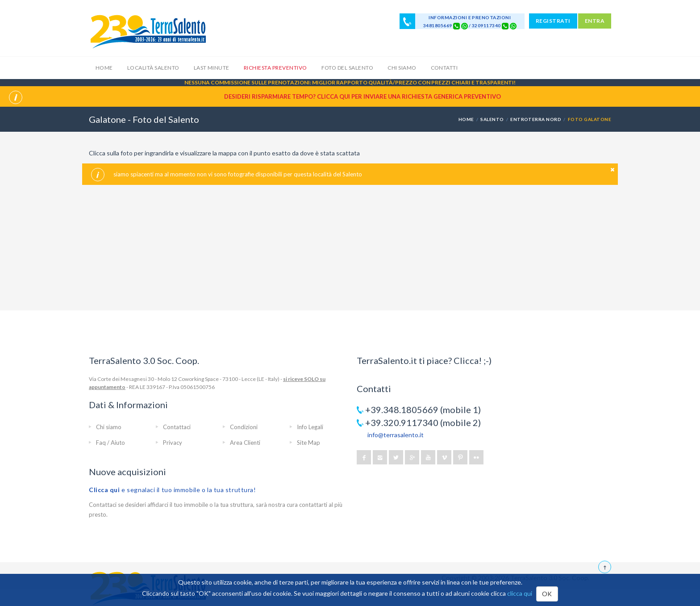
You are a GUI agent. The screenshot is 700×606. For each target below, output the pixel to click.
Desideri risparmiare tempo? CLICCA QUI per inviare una (362, 96)
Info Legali (310, 427)
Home (104, 68)
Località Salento (153, 68)
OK (547, 594)
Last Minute (212, 68)
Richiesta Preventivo (275, 68)
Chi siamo (402, 68)
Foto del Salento (348, 68)
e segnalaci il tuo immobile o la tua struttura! (173, 490)
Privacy (173, 443)
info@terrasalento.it (396, 435)
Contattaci (177, 427)
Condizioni (244, 427)
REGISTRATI (553, 21)
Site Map (308, 443)
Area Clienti (245, 443)
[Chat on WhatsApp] (465, 25)
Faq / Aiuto (110, 443)
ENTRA (595, 21)
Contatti (444, 68)
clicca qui (520, 593)
